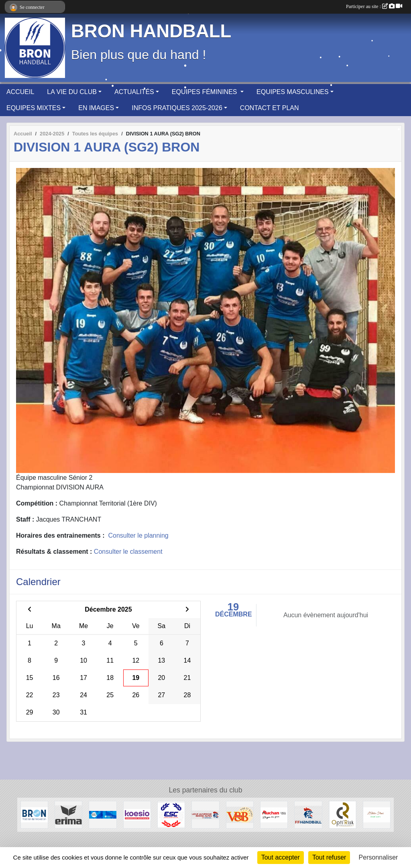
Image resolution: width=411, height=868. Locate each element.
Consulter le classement (128, 552)
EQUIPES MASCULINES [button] (293, 92)
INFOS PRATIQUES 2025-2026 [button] (177, 108)
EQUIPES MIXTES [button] (34, 108)
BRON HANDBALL (151, 31)
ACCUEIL (20, 92)
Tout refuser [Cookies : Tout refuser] (329, 857)
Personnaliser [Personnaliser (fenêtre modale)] (378, 857)
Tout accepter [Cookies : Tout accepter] (281, 857)
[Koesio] (137, 814)
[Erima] (68, 814)
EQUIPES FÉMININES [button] (205, 92)
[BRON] (34, 814)
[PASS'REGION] (103, 814)
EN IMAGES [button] (96, 108)
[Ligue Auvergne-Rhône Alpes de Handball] (205, 814)
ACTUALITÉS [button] (134, 92)
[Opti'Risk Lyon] (343, 814)
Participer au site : (374, 6)
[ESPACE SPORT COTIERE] (171, 814)
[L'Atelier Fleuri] (377, 814)
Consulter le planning (138, 535)
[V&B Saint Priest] (240, 814)
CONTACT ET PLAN (270, 108)
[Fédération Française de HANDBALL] (308, 814)
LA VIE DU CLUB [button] (72, 92)
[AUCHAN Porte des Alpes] (274, 814)
